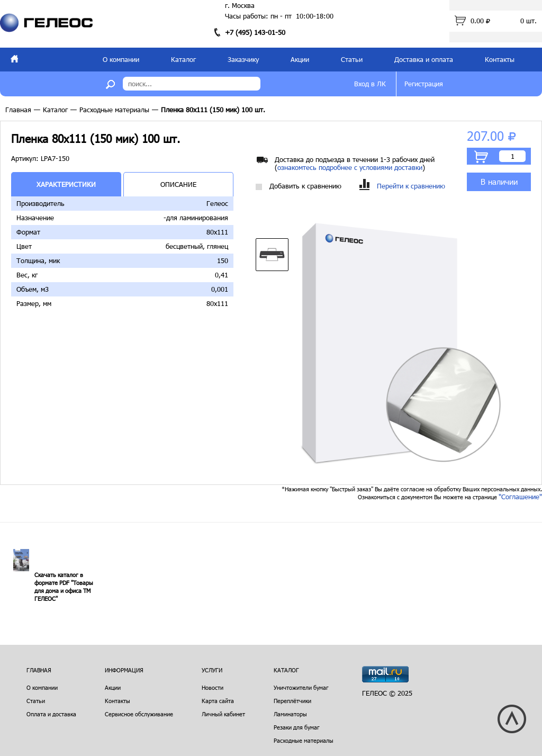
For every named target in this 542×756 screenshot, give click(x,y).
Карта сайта (218, 701)
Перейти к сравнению (402, 186)
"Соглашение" (520, 497)
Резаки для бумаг (297, 727)
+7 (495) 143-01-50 (255, 32)
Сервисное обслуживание (139, 714)
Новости (213, 687)
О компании (121, 59)
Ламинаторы (290, 714)
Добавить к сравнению (299, 186)
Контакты (500, 59)
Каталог (183, 59)
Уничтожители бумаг (301, 687)
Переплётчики (292, 701)
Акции (300, 59)
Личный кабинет (223, 714)
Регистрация (424, 84)
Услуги (212, 670)
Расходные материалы (114, 110)
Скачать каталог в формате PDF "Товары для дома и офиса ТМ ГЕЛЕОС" (64, 587)
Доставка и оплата (424, 59)
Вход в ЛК (370, 84)
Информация (124, 670)
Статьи (352, 59)
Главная (18, 110)
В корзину (481, 157)
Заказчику (243, 59)
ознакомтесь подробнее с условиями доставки (350, 167)
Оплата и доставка (51, 714)
